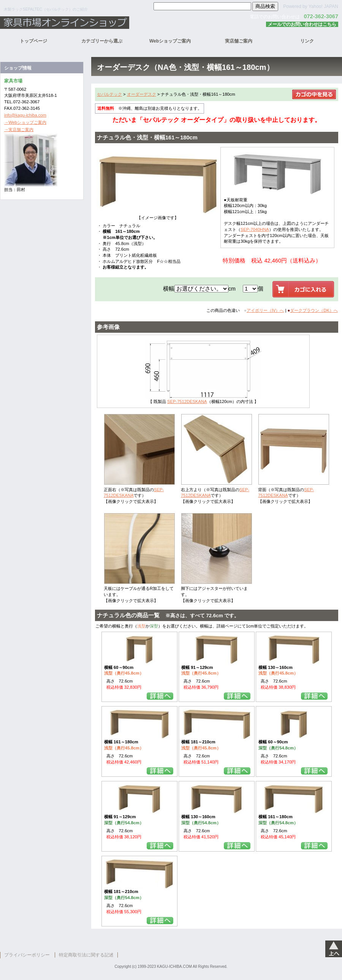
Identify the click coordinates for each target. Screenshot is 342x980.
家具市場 (95, 22)
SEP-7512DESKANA (187, 401)
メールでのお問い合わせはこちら (302, 24)
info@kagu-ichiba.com (25, 115)
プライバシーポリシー (27, 955)
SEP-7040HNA (255, 229)
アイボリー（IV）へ (265, 310)
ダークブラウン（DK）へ (314, 310)
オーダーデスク (142, 94)
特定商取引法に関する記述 (86, 955)
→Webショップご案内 (25, 122)
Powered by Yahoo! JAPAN (311, 6)
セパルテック (109, 94)
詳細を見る (160, 696)
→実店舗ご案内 (19, 130)
